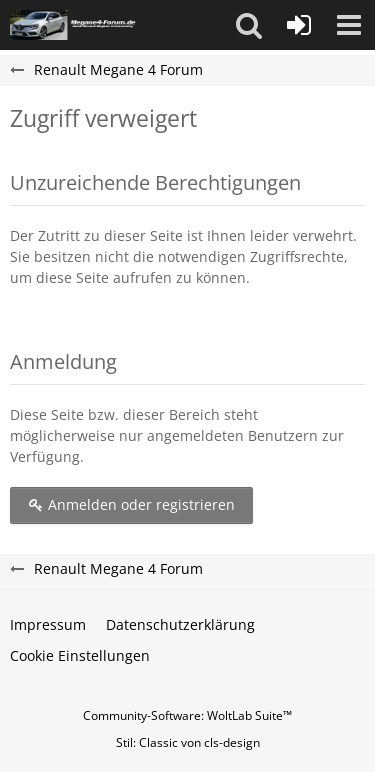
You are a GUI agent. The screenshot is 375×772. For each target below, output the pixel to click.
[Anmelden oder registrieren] (299, 25)
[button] (249, 25)
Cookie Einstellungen (80, 655)
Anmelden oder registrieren (131, 504)
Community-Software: (187, 715)
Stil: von (188, 742)
